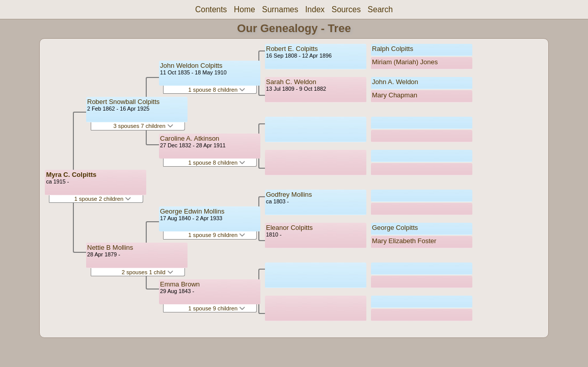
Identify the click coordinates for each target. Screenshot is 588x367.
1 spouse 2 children (103, 199)
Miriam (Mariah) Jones (405, 62)
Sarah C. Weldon (291, 82)
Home (245, 9)
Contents (211, 9)
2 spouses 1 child (148, 272)
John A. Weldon (395, 82)
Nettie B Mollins (110, 247)
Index (315, 9)
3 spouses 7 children (143, 126)
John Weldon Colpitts (191, 65)
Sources (346, 9)
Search (380, 9)
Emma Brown (180, 284)
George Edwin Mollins (192, 211)
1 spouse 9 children (217, 235)
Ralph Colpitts (393, 49)
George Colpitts (395, 228)
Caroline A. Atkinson (190, 138)
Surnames (280, 9)
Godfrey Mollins (289, 194)
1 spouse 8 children (217, 90)
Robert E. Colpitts (292, 49)
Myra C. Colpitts (71, 175)
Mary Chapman (395, 95)
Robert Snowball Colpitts (123, 102)
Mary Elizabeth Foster (404, 241)
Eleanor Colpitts (289, 228)
